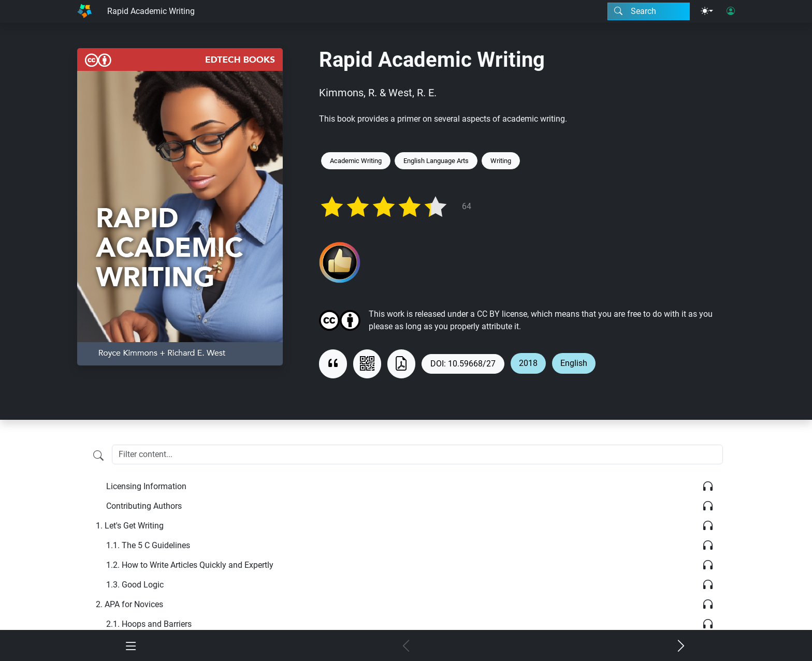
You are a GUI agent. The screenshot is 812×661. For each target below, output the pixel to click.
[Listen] (708, 487)
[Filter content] (98, 456)
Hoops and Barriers (149, 624)
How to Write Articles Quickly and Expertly (190, 565)
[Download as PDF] (401, 364)
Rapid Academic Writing (151, 11)
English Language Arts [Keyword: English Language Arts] (436, 161)
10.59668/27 (472, 364)
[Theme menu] (707, 11)
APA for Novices (129, 604)
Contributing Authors (144, 506)
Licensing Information (146, 486)
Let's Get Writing (130, 526)
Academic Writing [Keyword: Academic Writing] (356, 161)
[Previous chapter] (406, 647)
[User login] (731, 11)
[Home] (84, 11)
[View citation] (333, 364)
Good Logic (135, 585)
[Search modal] (649, 11)
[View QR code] (367, 364)
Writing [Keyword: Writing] (501, 161)
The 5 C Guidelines (148, 545)
